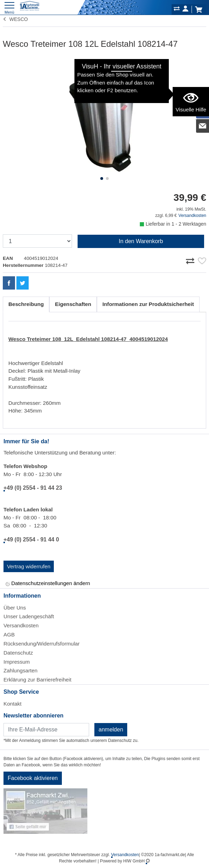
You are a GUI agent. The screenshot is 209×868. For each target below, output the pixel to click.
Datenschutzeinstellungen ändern (48, 584)
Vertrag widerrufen (29, 566)
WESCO (15, 19)
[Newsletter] (46, 730)
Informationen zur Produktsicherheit (148, 304)
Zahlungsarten (20, 670)
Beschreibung (26, 304)
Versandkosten (192, 216)
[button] (102, 178)
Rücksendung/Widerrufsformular (42, 644)
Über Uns (15, 608)
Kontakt (13, 704)
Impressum (17, 662)
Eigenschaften (73, 304)
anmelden (111, 730)
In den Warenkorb (141, 241)
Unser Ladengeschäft (29, 616)
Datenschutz (18, 653)
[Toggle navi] (9, 7)
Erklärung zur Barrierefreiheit (37, 680)
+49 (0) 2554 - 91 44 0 (31, 539)
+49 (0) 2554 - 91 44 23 (33, 488)
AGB (9, 634)
